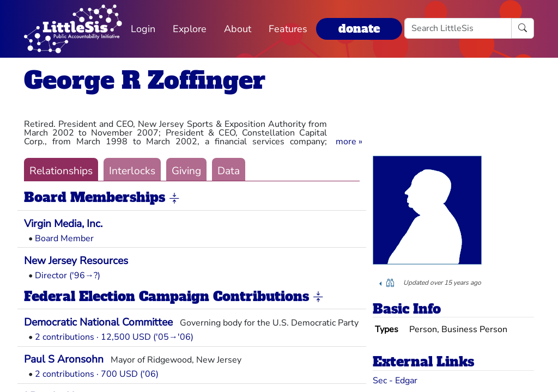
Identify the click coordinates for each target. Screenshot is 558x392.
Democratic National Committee (98, 322)
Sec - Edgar (395, 381)
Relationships (61, 171)
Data (229, 171)
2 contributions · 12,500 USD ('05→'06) (114, 337)
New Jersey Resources (76, 261)
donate (359, 29)
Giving (186, 171)
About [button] (238, 29)
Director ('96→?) (68, 275)
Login (143, 29)
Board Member (64, 238)
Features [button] (288, 29)
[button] (349, 142)
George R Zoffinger (145, 80)
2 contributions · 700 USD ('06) (97, 374)
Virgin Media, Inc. (63, 224)
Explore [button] (190, 29)
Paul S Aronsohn (64, 359)
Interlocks (132, 171)
